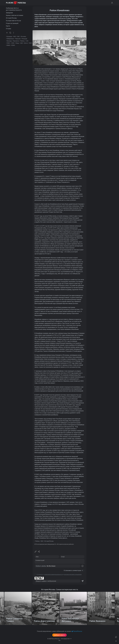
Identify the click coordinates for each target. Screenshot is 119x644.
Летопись (24, 37)
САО (27, 41)
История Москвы (11, 18)
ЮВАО (9, 45)
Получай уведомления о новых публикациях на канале (59, 631)
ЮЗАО (13, 45)
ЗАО (18, 37)
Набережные (10, 39)
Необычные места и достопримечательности (14, 9)
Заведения (9, 13)
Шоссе (26, 43)
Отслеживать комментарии (72, 570)
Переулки (18, 39)
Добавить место (59, 635)
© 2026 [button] (59, 639)
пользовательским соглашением (73, 575)
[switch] (83, 570)
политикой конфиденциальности (54, 575)
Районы (23, 41)
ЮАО (30, 43)
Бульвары (10, 37)
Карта (8, 26)
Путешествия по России (13, 21)
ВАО (15, 37)
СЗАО (13, 43)
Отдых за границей (12, 23)
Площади (25, 39)
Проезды (9, 41)
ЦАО (22, 43)
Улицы (17, 43)
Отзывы (8, 29)
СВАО (8, 43)
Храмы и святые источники (15, 15)
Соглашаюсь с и (59, 575)
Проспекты (16, 41)
